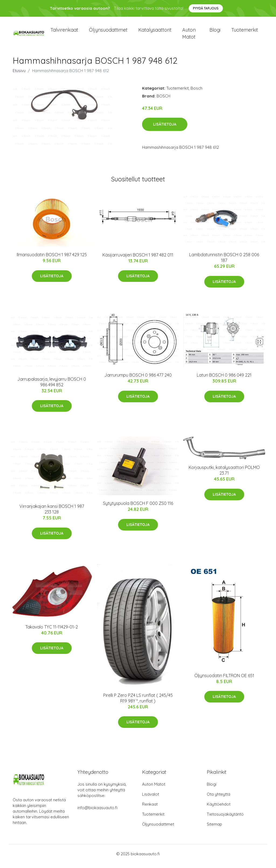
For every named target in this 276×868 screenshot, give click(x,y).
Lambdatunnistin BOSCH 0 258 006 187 (224, 262)
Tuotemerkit (245, 32)
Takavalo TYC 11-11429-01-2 (52, 631)
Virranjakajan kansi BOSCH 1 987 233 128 (52, 514)
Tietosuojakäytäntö (225, 819)
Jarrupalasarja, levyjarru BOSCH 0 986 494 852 (52, 386)
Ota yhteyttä (218, 799)
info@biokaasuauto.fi (97, 813)
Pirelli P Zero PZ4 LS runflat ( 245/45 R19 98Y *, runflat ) (138, 703)
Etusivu (19, 75)
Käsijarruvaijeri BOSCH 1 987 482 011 (138, 259)
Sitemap (214, 829)
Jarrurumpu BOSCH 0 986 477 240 (138, 380)
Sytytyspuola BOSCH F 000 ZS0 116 (138, 508)
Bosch (196, 93)
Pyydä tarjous (206, 8)
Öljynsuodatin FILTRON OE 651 (224, 680)
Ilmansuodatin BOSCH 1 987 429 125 (52, 259)
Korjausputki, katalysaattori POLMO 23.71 (224, 475)
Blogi (215, 32)
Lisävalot (151, 799)
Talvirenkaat (64, 32)
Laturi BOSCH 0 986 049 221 (224, 380)
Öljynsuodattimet (108, 32)
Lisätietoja (165, 129)
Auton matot (189, 36)
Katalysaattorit (155, 32)
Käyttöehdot (219, 809)
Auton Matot (154, 789)
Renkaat (150, 809)
